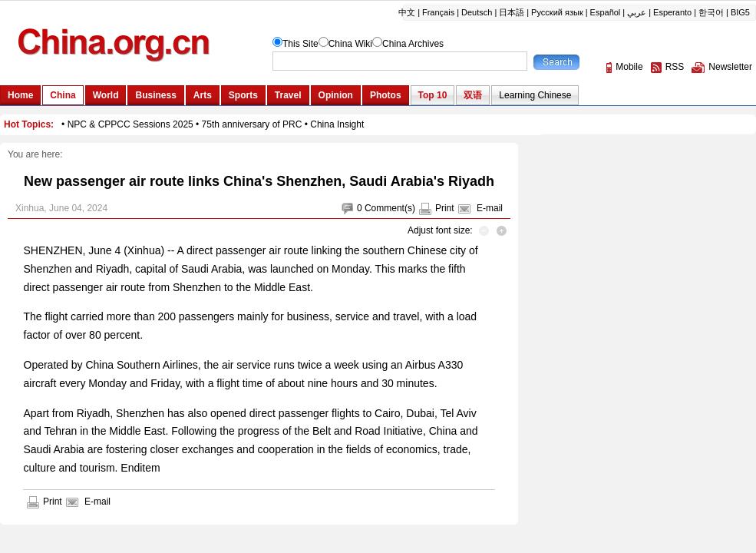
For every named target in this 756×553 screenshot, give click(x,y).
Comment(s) (390, 208)
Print (445, 208)
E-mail (490, 208)
